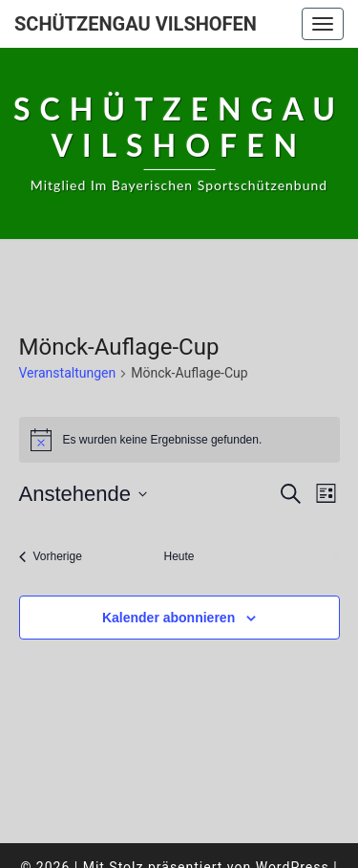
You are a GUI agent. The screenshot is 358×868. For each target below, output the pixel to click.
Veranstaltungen (68, 373)
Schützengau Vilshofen (136, 24)
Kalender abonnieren (168, 618)
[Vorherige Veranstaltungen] (51, 557)
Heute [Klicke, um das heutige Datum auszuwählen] (179, 556)
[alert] (179, 440)
